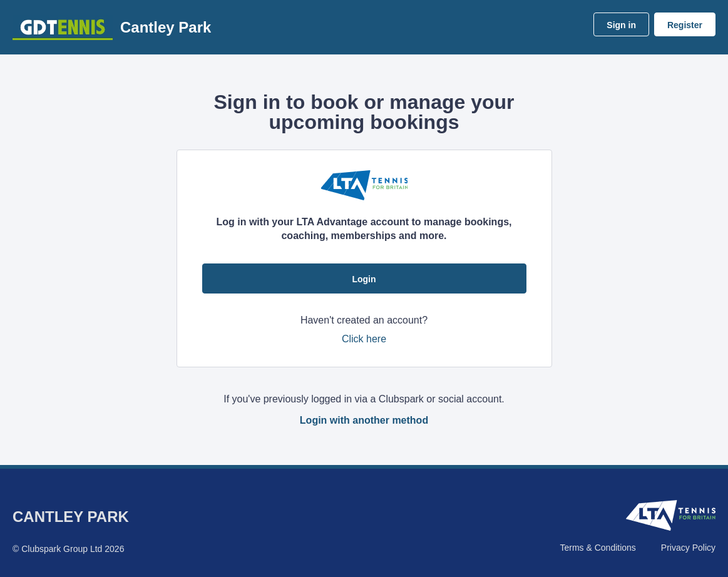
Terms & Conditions (597, 548)
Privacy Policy (688, 548)
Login (364, 279)
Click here (364, 339)
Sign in (621, 25)
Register (685, 25)
